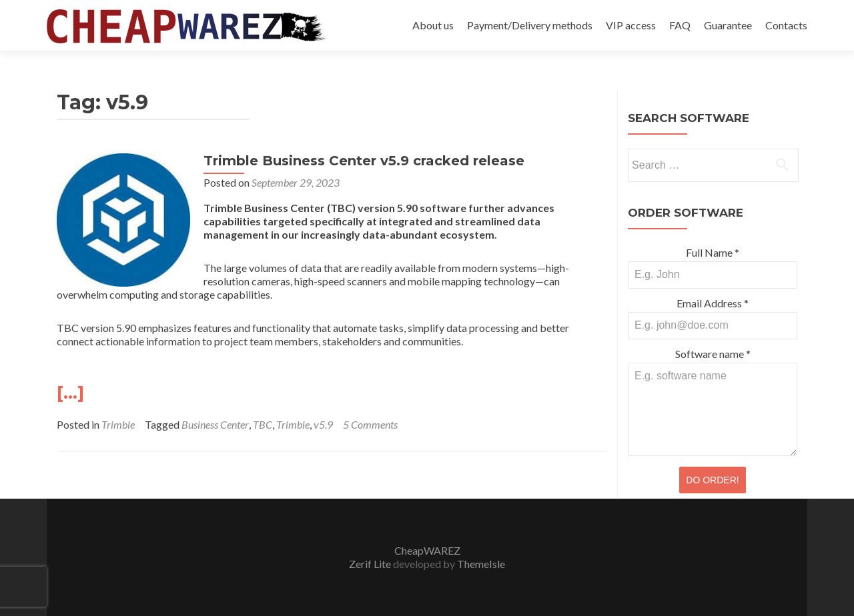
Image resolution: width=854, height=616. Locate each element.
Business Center (215, 424)
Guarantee (728, 25)
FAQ (680, 25)
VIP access (631, 25)
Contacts (786, 25)
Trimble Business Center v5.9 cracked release (364, 161)
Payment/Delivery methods (530, 25)
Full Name (713, 252)
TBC (263, 424)
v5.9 (323, 424)
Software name (713, 354)
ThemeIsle (481, 564)
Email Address (713, 303)
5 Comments (370, 424)
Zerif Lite (371, 564)
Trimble (118, 424)
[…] (70, 393)
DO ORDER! (712, 480)
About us (433, 25)
